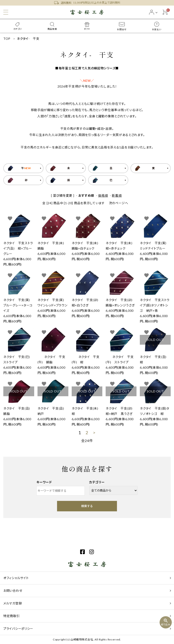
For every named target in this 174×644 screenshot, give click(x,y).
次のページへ (119, 203)
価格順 (103, 195)
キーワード (44, 482)
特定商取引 (12, 616)
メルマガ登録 (13, 603)
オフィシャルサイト (16, 578)
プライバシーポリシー (18, 629)
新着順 (117, 195)
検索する (87, 506)
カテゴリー (97, 482)
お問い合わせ (13, 591)
